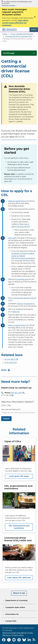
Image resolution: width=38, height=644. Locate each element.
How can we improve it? (11, 409)
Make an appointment (17, 201)
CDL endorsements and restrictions (19, 527)
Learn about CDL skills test (19, 578)
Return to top (19, 593)
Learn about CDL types (19, 476)
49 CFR (11, 359)
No (10, 405)
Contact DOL (10, 621)
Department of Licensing (15, 600)
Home (5, 34)
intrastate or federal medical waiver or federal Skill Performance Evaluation (23, 256)
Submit (6, 419)
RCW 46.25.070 (11, 363)
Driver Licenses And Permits (22, 34)
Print (6, 370)
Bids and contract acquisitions (14, 633)
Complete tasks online (14, 607)
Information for (11, 614)
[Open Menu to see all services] (34, 30)
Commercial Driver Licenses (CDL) (19, 36)
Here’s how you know (9, 5)
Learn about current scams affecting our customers (15, 23)
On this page (9, 53)
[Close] (35, 18)
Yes (4, 405)
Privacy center (18, 635)
